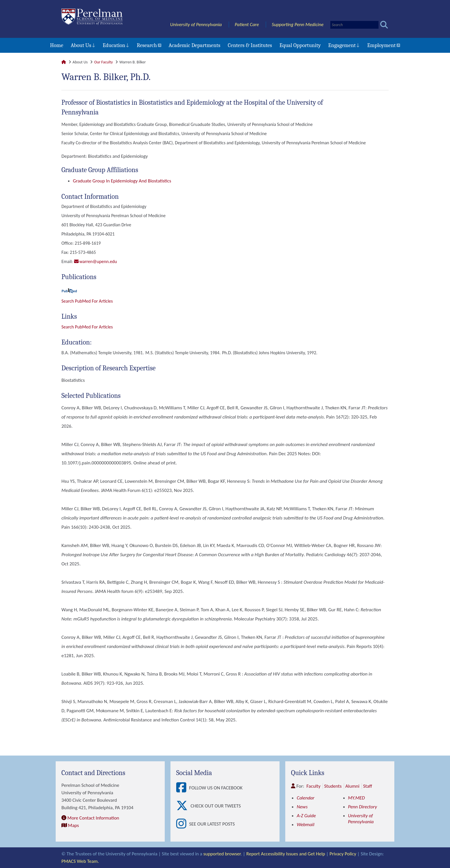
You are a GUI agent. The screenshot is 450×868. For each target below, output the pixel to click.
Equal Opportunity (300, 45)
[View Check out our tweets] (183, 806)
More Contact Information (93, 818)
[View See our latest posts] (183, 824)
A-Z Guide (306, 816)
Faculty (314, 786)
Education (114, 45)
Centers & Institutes (250, 45)
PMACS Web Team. (80, 861)
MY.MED (357, 798)
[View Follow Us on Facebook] (183, 788)
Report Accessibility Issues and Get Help (286, 854)
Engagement (342, 45)
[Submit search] (384, 25)
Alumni (352, 786)
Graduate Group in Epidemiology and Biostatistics (122, 181)
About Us (81, 45)
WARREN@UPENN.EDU (98, 261)
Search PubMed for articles (87, 327)
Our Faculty (103, 62)
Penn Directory (363, 807)
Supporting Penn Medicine (298, 25)
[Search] (354, 25)
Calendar (306, 798)
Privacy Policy (343, 854)
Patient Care (247, 25)
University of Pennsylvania (196, 25)
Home (57, 45)
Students (333, 786)
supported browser (222, 854)
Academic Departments (195, 45)
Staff (367, 786)
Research (147, 45)
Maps (73, 825)
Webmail (306, 825)
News (302, 807)
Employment (381, 45)
